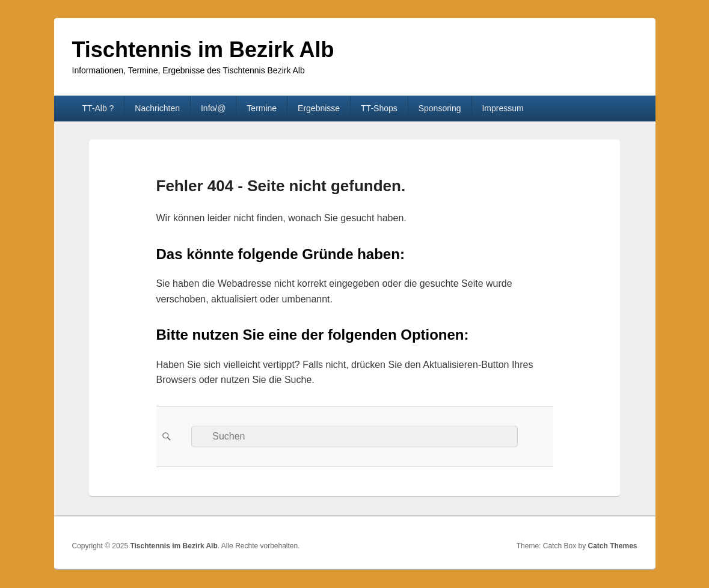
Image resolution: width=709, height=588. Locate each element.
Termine (262, 108)
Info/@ (213, 108)
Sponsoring (440, 108)
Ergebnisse (319, 108)
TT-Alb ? (98, 108)
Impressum (502, 108)
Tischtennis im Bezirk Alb (203, 50)
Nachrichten (157, 108)
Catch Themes (612, 546)
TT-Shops (379, 108)
